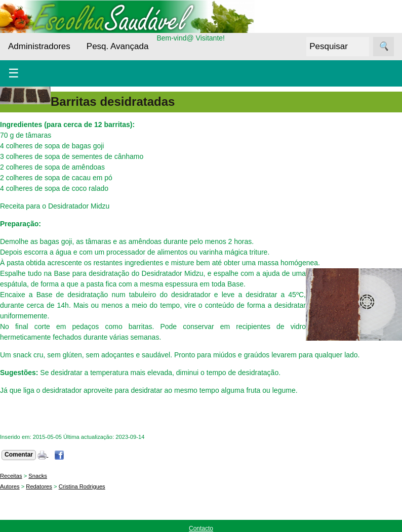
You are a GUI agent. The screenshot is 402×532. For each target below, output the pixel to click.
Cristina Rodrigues (82, 486)
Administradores (39, 46)
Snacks (38, 476)
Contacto (201, 528)
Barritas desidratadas (113, 101)
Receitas (11, 476)
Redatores (39, 486)
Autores (10, 486)
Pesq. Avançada (118, 46)
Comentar (19, 455)
